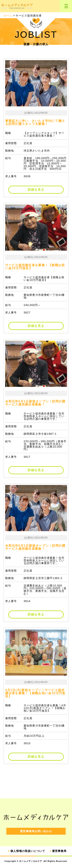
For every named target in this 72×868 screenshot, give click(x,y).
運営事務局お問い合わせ (36, 831)
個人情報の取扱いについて (28, 851)
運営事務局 (59, 851)
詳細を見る (36, 190)
